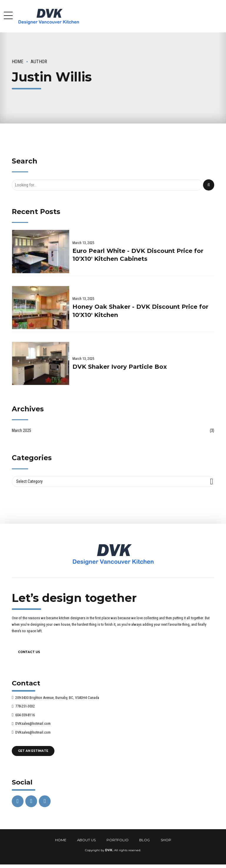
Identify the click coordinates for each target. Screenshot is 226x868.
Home (18, 62)
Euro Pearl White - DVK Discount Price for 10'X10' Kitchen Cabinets (138, 255)
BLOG (144, 840)
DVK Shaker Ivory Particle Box (120, 367)
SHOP (166, 840)
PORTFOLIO (118, 840)
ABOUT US (86, 840)
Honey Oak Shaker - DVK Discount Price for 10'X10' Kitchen (140, 311)
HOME (61, 840)
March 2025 (21, 430)
